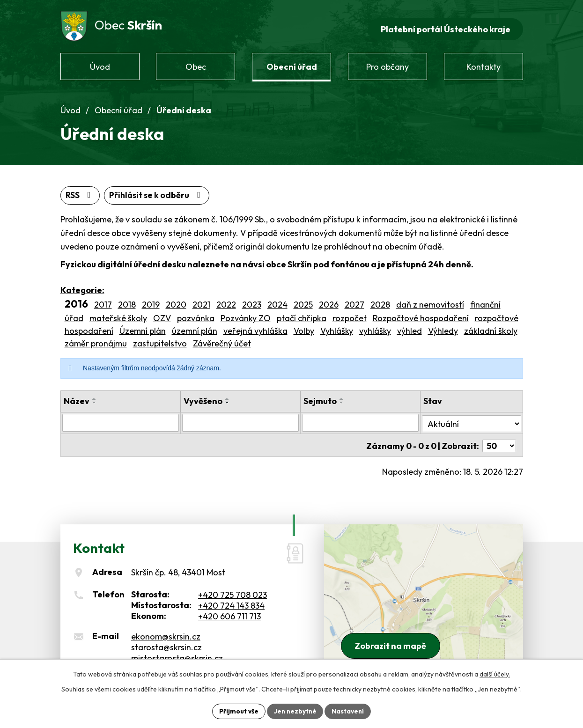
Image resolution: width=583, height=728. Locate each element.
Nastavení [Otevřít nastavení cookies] (349, 711)
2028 (380, 302)
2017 (103, 302)
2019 (151, 302)
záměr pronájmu (96, 341)
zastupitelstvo (160, 341)
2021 (201, 302)
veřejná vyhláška (255, 328)
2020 (176, 302)
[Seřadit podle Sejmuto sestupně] (342, 400)
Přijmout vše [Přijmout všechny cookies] (238, 711)
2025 (303, 302)
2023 (252, 302)
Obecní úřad (118, 107)
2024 (277, 302)
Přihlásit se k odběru (159, 193)
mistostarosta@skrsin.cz (177, 653)
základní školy (491, 328)
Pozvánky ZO (246, 315)
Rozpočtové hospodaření (421, 315)
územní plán (195, 328)
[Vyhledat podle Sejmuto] (361, 420)
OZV (162, 315)
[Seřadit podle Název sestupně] (95, 400)
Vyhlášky (337, 328)
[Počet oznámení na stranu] (499, 441)
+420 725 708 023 (232, 590)
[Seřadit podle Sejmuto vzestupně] (342, 396)
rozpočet (350, 315)
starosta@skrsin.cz (166, 642)
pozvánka (196, 315)
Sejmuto (321, 398)
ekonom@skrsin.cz (166, 631)
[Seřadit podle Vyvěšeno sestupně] (228, 400)
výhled (410, 328)
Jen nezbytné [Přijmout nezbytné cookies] (295, 711)
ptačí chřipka (302, 315)
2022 (226, 302)
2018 (127, 302)
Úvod (70, 107)
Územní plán (143, 328)
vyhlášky (375, 328)
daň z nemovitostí (430, 302)
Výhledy (443, 328)
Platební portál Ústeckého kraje (445, 26)
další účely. (495, 674)
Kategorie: (82, 287)
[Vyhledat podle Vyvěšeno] (241, 420)
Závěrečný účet (222, 341)
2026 (329, 302)
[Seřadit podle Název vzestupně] (95, 396)
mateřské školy (118, 315)
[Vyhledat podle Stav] (472, 419)
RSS (80, 193)
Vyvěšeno (203, 398)
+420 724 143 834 (231, 600)
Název (77, 398)
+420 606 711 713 (229, 611)
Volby (304, 328)
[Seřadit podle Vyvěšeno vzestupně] (228, 396)
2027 (354, 302)
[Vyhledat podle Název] (121, 420)
